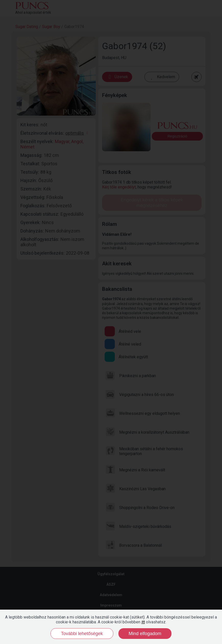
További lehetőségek (82, 634)
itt (143, 622)
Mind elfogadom (145, 634)
